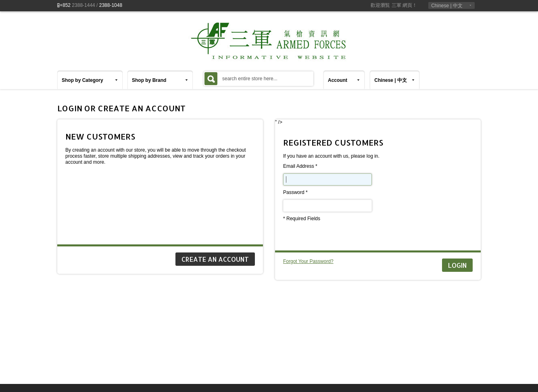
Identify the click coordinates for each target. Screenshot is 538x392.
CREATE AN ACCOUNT (215, 259)
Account (338, 80)
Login (457, 265)
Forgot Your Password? (308, 261)
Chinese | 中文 (447, 6)
